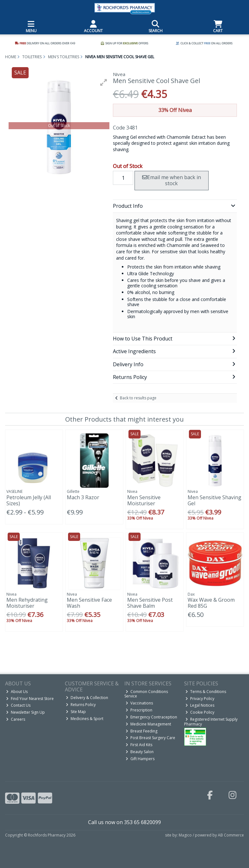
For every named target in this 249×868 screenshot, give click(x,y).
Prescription (139, 710)
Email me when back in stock (172, 180)
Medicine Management (148, 724)
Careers (16, 719)
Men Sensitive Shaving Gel (214, 500)
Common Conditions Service (146, 694)
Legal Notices (200, 705)
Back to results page (138, 398)
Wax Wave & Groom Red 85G (211, 603)
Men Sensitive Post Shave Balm (150, 603)
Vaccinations (139, 703)
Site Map (76, 712)
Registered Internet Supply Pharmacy (211, 721)
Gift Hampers (140, 759)
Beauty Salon (140, 752)
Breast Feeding (142, 731)
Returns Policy (81, 705)
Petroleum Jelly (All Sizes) (29, 500)
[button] (104, 82)
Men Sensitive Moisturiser (144, 500)
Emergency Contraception (151, 717)
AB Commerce (231, 835)
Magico (185, 835)
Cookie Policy (200, 712)
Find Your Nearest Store (30, 699)
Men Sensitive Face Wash (89, 603)
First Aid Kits (139, 745)
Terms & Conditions (206, 692)
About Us (17, 692)
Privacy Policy (200, 699)
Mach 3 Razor (83, 497)
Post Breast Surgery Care (150, 738)
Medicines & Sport (85, 719)
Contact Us (18, 705)
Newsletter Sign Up (25, 712)
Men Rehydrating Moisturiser (27, 603)
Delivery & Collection (87, 698)
